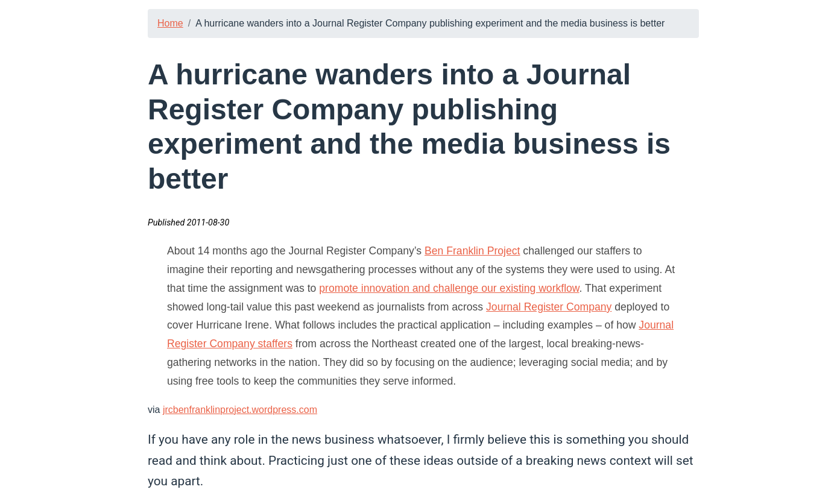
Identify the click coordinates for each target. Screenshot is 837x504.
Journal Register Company (549, 307)
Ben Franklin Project (472, 251)
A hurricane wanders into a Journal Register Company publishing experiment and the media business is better (430, 23)
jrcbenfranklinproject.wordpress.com (240, 410)
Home (170, 23)
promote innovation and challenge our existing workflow (449, 288)
